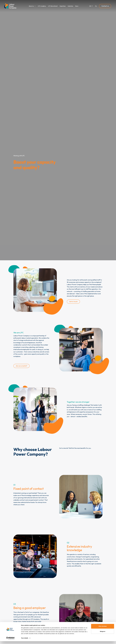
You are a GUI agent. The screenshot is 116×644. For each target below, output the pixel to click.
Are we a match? (21, 366)
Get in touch (73, 302)
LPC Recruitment (53, 6)
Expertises (63, 6)
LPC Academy (42, 6)
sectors (87, 554)
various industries (33, 352)
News (77, 6)
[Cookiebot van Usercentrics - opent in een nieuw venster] (10, 641)
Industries (70, 6)
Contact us (105, 6)
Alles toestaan (103, 629)
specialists (35, 338)
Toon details (25, 641)
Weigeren (103, 634)
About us (31, 6)
